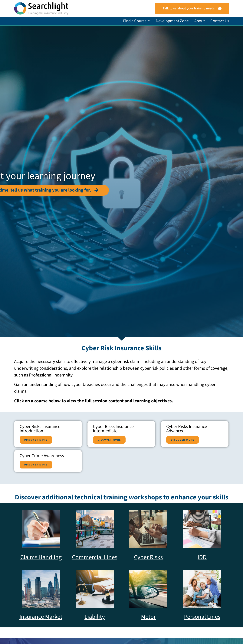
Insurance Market (41, 617)
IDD (202, 557)
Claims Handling (41, 557)
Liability (95, 617)
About (200, 21)
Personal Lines (202, 617)
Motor (148, 617)
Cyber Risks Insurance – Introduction (42, 429)
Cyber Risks (148, 557)
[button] (137, 21)
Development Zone (172, 21)
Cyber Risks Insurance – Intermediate (42, 448)
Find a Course (137, 21)
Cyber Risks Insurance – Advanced (42, 467)
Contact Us (220, 21)
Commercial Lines (95, 557)
